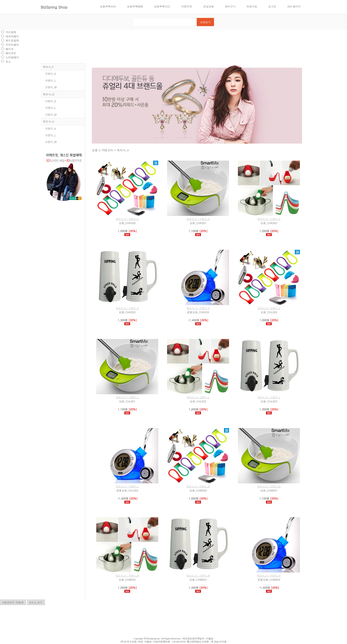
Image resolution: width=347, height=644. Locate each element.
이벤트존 (187, 6)
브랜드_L (51, 80)
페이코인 (11, 53)
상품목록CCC (162, 6)
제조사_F (48, 67)
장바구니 (230, 6)
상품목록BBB (135, 6)
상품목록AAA (108, 6)
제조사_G (49, 94)
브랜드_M (51, 87)
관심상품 (208, 6)
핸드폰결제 (12, 40)
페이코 (10, 49)
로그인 (272, 6)
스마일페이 (12, 57)
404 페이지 (294, 6)
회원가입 (252, 6)
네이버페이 (12, 36)
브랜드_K (51, 74)
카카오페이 (12, 45)
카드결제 (11, 32)
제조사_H (49, 121)
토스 (8, 61)
